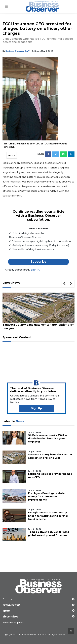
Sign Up (36, 408)
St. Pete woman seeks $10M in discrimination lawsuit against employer (48, 438)
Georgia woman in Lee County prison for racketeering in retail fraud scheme (48, 516)
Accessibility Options (13, 622)
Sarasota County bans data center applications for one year (37, 326)
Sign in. (22, 270)
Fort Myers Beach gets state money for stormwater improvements (46, 496)
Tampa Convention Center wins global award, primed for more (49, 533)
